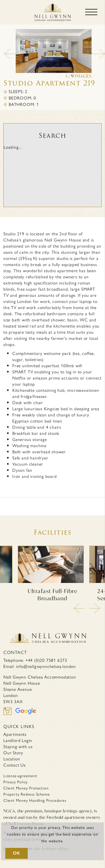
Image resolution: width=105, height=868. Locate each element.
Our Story (13, 753)
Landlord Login (18, 740)
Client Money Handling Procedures (35, 800)
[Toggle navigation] (91, 12)
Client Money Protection (26, 788)
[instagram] (9, 714)
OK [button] (17, 853)
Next (85, 52)
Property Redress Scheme (26, 794)
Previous (7, 52)
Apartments (15, 734)
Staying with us (18, 746)
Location (12, 759)
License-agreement (20, 775)
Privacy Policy (16, 782)
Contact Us (15, 765)
